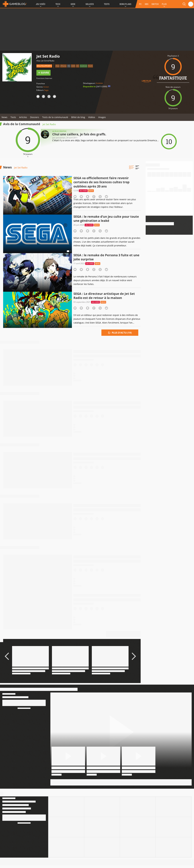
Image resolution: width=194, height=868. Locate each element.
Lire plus (146, 81)
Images (102, 117)
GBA (73, 66)
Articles (23, 117)
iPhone (63, 66)
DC (78, 66)
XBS (147, 4)
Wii (69, 66)
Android (84, 66)
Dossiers (35, 117)
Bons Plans (125, 4)
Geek (73, 4)
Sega (46, 90)
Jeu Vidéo (40, 4)
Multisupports (44, 66)
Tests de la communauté (55, 117)
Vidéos (92, 117)
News (4, 117)
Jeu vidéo (83, 191)
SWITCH (155, 4)
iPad (57, 66)
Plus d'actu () (120, 333)
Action (46, 87)
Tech (58, 4)
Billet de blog (78, 117)
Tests (107, 4)
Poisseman (61, 138)
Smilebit (99, 83)
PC (140, 4)
